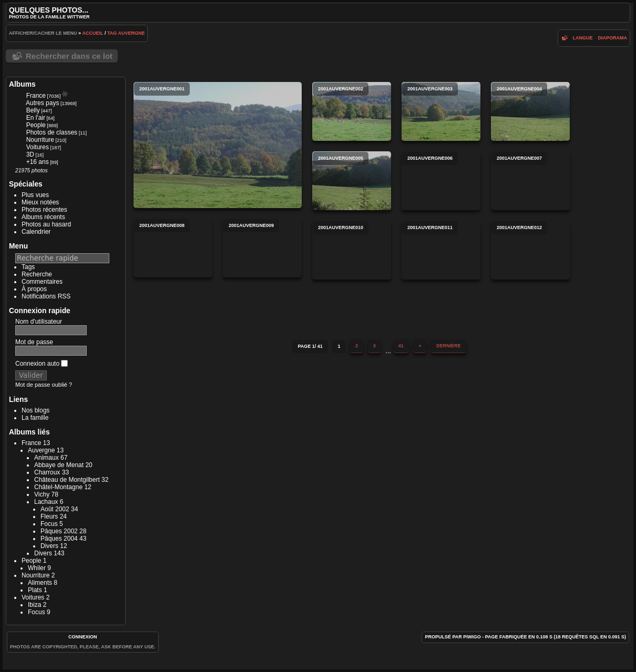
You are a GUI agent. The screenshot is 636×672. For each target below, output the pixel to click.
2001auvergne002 (352, 111)
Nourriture (40, 140)
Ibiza (34, 605)
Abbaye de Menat (59, 465)
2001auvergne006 (441, 181)
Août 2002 (55, 509)
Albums (22, 84)
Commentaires (42, 282)
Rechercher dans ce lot (69, 56)
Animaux (47, 458)
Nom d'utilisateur (39, 322)
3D (30, 154)
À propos (34, 289)
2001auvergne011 (441, 250)
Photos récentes (44, 210)
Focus (49, 524)
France (36, 96)
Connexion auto (42, 364)
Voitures (38, 147)
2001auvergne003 (441, 111)
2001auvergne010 (352, 250)
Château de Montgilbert (67, 480)
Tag (112, 33)
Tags (28, 267)
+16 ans (38, 162)
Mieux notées (40, 202)
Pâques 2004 (59, 539)
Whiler (37, 568)
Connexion (83, 637)
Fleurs (49, 516)
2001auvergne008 (173, 248)
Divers (49, 546)
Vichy (42, 494)
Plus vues (35, 195)
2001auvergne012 (530, 250)
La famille (35, 418)
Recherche (37, 274)
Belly (33, 110)
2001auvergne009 (262, 248)
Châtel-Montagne (58, 487)
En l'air (36, 118)
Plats (35, 590)
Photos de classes (52, 132)
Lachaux (46, 502)
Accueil (93, 33)
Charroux (47, 472)
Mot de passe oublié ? (44, 385)
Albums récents (43, 217)
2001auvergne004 (530, 111)
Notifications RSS (46, 296)
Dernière (449, 346)
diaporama (613, 38)
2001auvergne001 (218, 145)
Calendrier (36, 232)
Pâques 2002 (59, 531)
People (36, 125)
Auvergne (131, 33)
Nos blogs (35, 410)
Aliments (40, 583)
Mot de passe (34, 342)
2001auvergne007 (530, 181)
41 (401, 346)
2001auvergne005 (352, 181)
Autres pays (42, 103)
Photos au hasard (46, 224)
